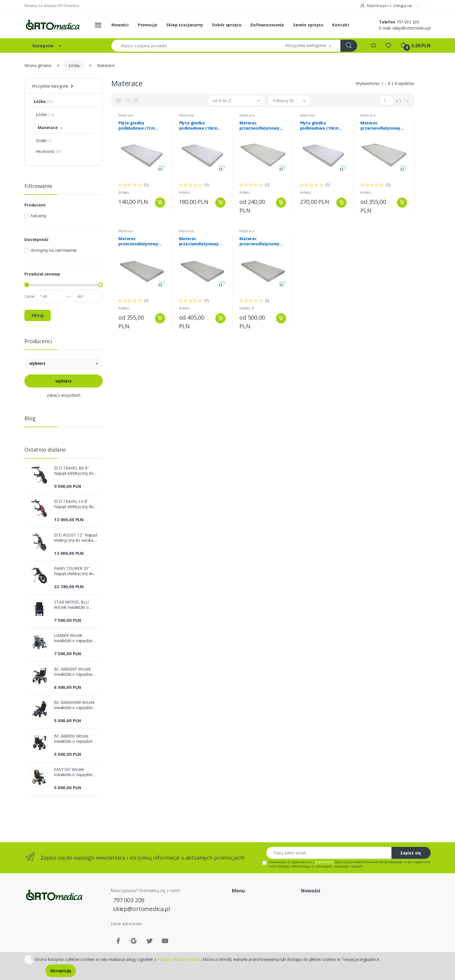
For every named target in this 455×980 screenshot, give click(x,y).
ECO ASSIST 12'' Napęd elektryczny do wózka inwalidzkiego (75, 538)
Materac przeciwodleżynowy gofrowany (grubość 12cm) (200, 241)
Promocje (148, 25)
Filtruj (38, 315)
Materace (126, 115)
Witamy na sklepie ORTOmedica (52, 6)
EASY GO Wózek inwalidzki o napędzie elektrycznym (73, 772)
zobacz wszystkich (64, 395)
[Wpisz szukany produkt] (194, 46)
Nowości (120, 25)
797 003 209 (408, 22)
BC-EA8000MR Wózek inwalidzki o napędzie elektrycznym (74, 705)
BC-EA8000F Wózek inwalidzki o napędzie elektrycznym (73, 672)
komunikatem (324, 862)
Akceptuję (61, 971)
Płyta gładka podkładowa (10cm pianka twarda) (319, 126)
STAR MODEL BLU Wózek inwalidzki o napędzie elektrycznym (75, 605)
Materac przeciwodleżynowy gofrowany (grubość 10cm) (139, 241)
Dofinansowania (267, 25)
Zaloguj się (402, 6)
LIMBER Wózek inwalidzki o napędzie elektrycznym (73, 638)
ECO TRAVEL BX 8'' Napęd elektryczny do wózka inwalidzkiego (74, 471)
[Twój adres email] (329, 853)
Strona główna (38, 65)
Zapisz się (410, 853)
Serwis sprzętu (308, 25)
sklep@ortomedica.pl (411, 28)
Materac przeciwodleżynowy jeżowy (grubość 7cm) (261, 126)
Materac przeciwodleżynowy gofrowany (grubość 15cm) (260, 241)
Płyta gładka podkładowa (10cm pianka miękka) (198, 126)
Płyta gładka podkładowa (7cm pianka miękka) (137, 126)
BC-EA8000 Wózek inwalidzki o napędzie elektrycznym (73, 739)
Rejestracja (373, 6)
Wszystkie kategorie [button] (50, 86)
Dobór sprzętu (227, 25)
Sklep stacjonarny (185, 25)
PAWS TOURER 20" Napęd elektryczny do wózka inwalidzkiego (74, 571)
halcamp (39, 216)
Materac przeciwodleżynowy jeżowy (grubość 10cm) (384, 126)
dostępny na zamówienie (54, 250)
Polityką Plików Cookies (179, 959)
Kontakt (341, 25)
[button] (308, 46)
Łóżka (74, 65)
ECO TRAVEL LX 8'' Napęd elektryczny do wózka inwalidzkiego (74, 504)
